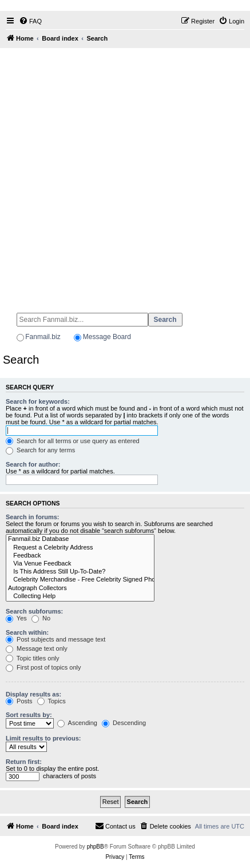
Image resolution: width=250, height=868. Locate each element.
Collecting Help (80, 596)
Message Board (107, 337)
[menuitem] (30, 21)
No (41, 618)
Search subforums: (34, 611)
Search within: (27, 632)
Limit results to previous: (43, 738)
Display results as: (33, 694)
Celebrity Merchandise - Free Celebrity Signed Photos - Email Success (80, 580)
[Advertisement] (125, 175)
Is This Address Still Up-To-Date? (80, 572)
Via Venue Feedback (80, 564)
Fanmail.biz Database (80, 539)
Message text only (37, 648)
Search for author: (33, 464)
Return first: (24, 762)
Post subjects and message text (55, 639)
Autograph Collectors (80, 588)
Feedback (80, 556)
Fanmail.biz (43, 337)
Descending (124, 723)
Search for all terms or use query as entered (73, 441)
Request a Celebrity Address (80, 548)
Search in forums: (33, 517)
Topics (51, 701)
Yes (16, 618)
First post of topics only (43, 667)
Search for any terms (40, 450)
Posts (19, 701)
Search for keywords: (38, 401)
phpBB (96, 847)
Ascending (77, 723)
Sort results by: (29, 715)
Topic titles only (32, 658)
